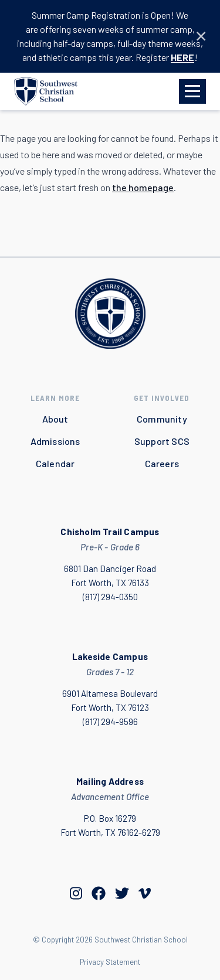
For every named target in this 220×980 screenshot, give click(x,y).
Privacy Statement (110, 962)
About (55, 419)
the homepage (143, 187)
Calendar (55, 463)
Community (162, 419)
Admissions (55, 441)
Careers (162, 463)
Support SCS (162, 441)
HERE (182, 57)
